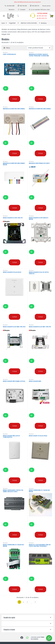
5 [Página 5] (35, 602)
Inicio (3, 23)
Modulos (5, 52)
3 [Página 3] (27, 602)
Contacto (22, 10)
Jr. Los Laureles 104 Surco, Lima (39, 10)
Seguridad (12, 23)
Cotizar (14, 99)
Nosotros (12, 10)
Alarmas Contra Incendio (29, 23)
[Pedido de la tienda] (39, 48)
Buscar (18, 16)
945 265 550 (42, 16)
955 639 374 (35, 6)
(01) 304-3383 (9, 6)
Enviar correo (46, 6)
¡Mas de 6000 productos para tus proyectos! (27, 2)
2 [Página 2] (23, 602)
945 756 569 (22, 6)
